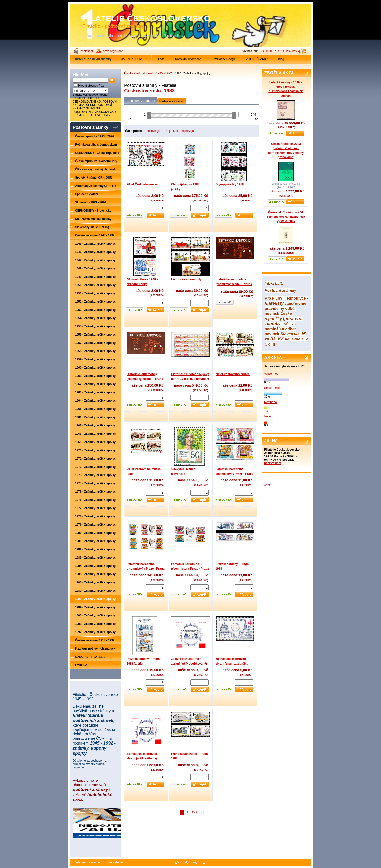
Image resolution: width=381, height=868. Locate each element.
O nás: (161, 59)
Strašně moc (272, 388)
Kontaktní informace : (189, 59)
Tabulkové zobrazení (141, 101)
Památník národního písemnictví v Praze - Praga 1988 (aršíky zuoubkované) (145, 569)
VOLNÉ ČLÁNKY (257, 59)
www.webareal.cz (117, 862)
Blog (281, 59)
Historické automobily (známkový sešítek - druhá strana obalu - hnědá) (234, 284)
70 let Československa (142, 184)
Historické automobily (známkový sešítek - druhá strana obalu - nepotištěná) (145, 379)
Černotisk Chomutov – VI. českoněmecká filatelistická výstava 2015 (286, 217)
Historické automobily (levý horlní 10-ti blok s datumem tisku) (190, 379)
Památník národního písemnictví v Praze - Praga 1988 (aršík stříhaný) (190, 569)
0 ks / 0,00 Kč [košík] (279, 51)
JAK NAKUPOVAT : (134, 59)
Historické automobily (186, 279)
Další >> (197, 812)
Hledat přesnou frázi (91, 86)
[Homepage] (93, 59)
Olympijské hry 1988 (230, 184)
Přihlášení (86, 51)
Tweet (266, 485)
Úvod (128, 73)
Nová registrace (113, 51)
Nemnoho (270, 402)
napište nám (273, 463)
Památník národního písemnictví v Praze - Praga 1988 (234, 474)
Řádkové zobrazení (172, 101)
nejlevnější (153, 131)
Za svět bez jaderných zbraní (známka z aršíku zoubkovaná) (232, 664)
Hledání (81, 75)
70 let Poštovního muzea (233, 374)
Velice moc (271, 374)
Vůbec (268, 417)
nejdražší (172, 131)
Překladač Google (224, 59)
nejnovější (188, 131)
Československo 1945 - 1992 (153, 73)
